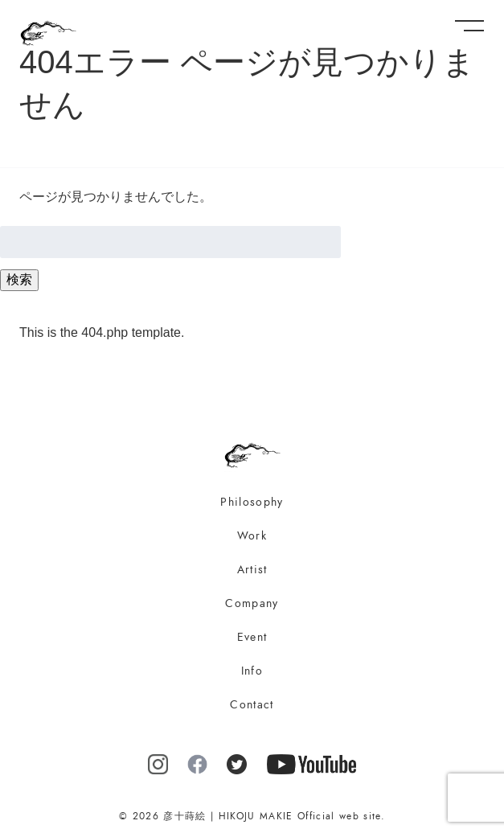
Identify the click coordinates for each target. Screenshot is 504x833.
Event (252, 637)
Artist (252, 570)
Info (252, 671)
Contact (252, 705)
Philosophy (252, 502)
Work (252, 536)
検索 (19, 279)
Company (252, 603)
